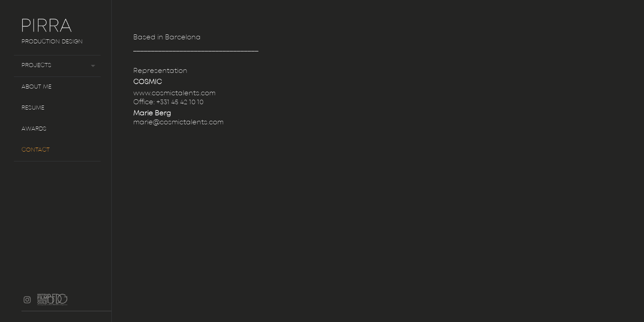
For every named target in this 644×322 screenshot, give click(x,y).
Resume (33, 108)
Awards (34, 129)
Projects (36, 66)
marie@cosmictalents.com (178, 123)
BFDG (56, 304)
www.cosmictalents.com (174, 93)
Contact (36, 150)
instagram (27, 300)
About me (36, 87)
